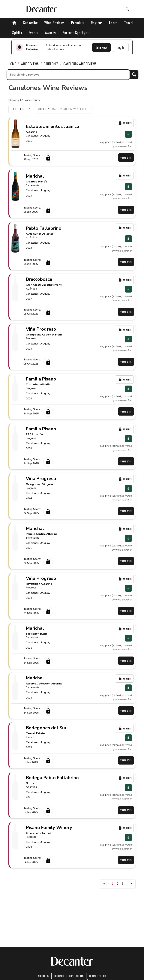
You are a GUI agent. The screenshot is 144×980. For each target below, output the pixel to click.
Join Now (101, 47)
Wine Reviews (54, 23)
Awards (50, 33)
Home (12, 64)
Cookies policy (98, 976)
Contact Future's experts (69, 976)
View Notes (126, 158)
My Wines (125, 123)
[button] (64, 109)
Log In (121, 47)
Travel (129, 23)
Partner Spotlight (76, 33)
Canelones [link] (51, 64)
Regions (97, 23)
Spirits (17, 33)
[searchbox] (68, 75)
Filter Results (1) (21, 109)
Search (134, 75)
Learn (113, 23)
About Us (43, 976)
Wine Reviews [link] (30, 64)
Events (34, 33)
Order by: (64, 109)
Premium (78, 23)
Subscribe (30, 23)
